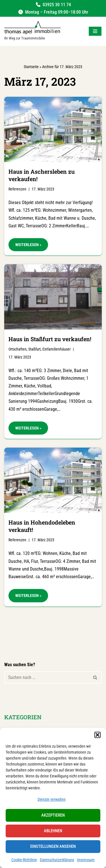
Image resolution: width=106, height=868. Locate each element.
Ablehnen (53, 831)
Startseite (31, 67)
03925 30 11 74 (57, 5)
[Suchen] (47, 677)
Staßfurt (34, 349)
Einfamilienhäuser (57, 349)
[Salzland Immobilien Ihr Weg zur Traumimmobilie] (33, 31)
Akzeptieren (53, 815)
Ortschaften (18, 349)
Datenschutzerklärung (57, 860)
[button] (98, 735)
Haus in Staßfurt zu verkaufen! (50, 339)
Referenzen (17, 189)
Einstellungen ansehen (53, 846)
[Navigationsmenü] (95, 31)
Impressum (86, 860)
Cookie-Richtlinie (24, 860)
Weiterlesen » (25, 246)
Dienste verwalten (52, 799)
